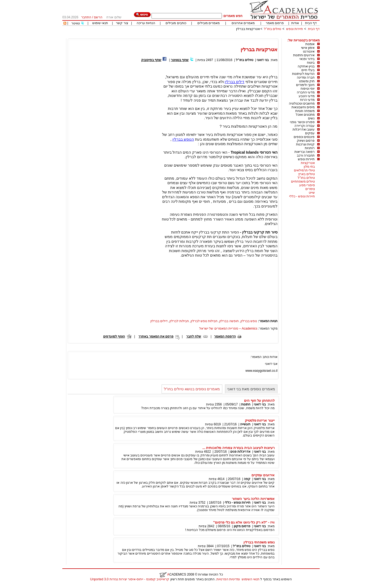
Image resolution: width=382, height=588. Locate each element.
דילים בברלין (235, 82)
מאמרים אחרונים (243, 23)
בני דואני (263, 60)
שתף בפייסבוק (151, 60)
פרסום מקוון (242, 526)
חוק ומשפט (307, 81)
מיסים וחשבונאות (303, 107)
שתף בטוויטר (180, 60)
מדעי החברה (306, 92)
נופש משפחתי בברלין (259, 542)
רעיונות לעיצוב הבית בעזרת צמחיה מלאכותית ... (238, 448)
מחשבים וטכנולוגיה (302, 103)
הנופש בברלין (183, 139)
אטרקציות (308, 163)
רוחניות (310, 148)
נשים (311, 118)
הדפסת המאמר (225, 336)
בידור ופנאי (307, 59)
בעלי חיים (308, 70)
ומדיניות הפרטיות (228, 579)
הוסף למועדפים (114, 336)
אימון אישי (308, 48)
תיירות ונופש (295, 29)
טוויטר (76, 23)
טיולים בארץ (307, 174)
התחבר (86, 17)
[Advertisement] (223, 36)
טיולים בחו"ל (273, 29)
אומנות (310, 44)
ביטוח (311, 63)
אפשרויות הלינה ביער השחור (253, 499)
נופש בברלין (249, 321)
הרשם (98, 17)
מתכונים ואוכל (305, 115)
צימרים (310, 189)
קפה (247, 479)
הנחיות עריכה (146, 23)
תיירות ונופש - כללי (302, 196)
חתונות (246, 404)
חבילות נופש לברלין (204, 321)
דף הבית (311, 23)
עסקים (310, 133)
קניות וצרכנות (305, 144)
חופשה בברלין (229, 321)
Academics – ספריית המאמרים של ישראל (228, 328)
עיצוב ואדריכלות (304, 129)
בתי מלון (309, 167)
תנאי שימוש (100, 23)
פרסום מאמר (275, 23)
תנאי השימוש (251, 579)
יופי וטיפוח (308, 89)
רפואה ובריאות (305, 152)
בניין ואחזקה (306, 66)
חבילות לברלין (179, 321)
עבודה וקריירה (305, 126)
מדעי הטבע (307, 96)
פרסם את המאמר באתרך (156, 336)
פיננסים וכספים (304, 137)
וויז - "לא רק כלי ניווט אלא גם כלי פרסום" (244, 522)
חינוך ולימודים (305, 85)
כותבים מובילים (176, 23)
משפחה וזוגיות (305, 111)
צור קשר (122, 23)
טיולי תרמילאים (304, 170)
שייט (312, 193)
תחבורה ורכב (306, 155)
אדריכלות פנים (240, 452)
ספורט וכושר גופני (302, 122)
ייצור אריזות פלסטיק (260, 420)
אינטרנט (309, 51)
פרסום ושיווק (306, 141)
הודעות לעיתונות (303, 74)
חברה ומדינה (306, 77)
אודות (295, 23)
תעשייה (245, 424)
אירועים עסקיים (263, 475)
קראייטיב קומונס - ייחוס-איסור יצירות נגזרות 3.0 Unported (130, 579)
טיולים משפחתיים (303, 181)
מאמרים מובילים (209, 23)
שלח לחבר (194, 336)
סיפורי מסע (307, 185)
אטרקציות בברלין (248, 29)
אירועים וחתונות (304, 55)
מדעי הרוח (307, 100)
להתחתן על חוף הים (259, 401)
